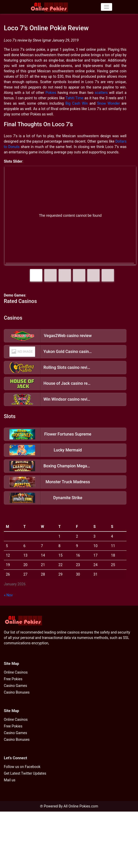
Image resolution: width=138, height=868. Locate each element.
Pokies (51, 93)
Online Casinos (16, 672)
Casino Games (15, 686)
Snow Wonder (108, 103)
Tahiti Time (75, 98)
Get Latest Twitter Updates (25, 773)
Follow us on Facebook (22, 767)
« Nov (8, 595)
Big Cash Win (77, 103)
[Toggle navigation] (106, 7)
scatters (101, 93)
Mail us (10, 780)
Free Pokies (13, 679)
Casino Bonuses (17, 692)
